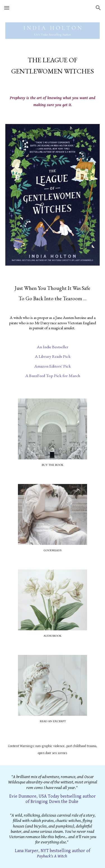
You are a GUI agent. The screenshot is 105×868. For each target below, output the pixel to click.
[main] (53, 66)
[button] (7, 8)
